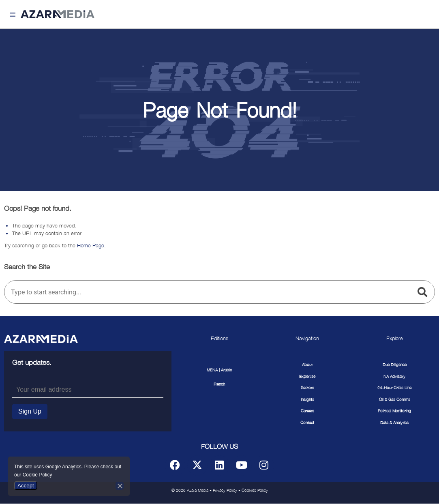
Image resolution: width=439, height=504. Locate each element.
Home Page (91, 245)
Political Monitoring (394, 411)
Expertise (307, 376)
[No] (120, 486)
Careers (307, 411)
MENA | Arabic (219, 370)
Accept (26, 486)
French (219, 384)
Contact (307, 423)
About (307, 365)
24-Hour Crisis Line (394, 388)
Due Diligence (395, 365)
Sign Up (30, 411)
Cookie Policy (37, 475)
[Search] (424, 292)
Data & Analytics (394, 423)
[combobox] (209, 292)
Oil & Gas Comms (395, 400)
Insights (307, 400)
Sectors (307, 388)
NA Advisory (394, 376)
